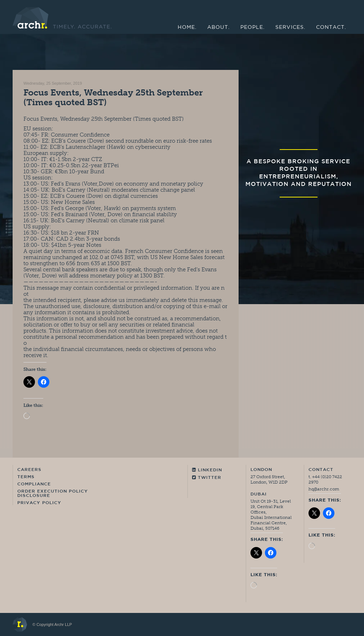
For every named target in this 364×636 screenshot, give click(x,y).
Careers (29, 470)
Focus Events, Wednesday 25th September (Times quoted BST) (113, 97)
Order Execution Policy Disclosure (53, 494)
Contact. (331, 28)
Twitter (207, 478)
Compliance (34, 484)
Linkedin (207, 470)
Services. (290, 28)
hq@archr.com (324, 489)
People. (252, 28)
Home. (187, 28)
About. (218, 28)
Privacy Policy (39, 503)
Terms (26, 477)
